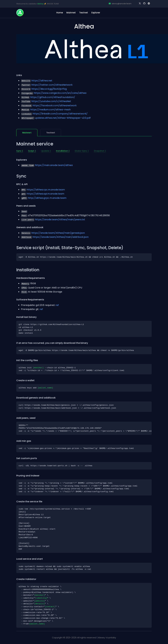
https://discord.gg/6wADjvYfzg (49, 89)
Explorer (96, 13)
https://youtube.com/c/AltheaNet (51, 101)
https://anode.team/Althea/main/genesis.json (58, 233)
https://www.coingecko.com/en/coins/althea (60, 93)
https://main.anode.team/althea (54, 165)
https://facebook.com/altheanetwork (55, 105)
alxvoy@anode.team (120, 4)
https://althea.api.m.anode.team (45, 194)
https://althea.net (42, 81)
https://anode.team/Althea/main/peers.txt (60, 219)
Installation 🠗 (63, 151)
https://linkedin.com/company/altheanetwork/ (60, 114)
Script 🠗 (32, 151)
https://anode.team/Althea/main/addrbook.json (61, 237)
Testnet (84, 13)
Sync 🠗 (20, 151)
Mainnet (71, 13)
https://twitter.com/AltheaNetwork (52, 85)
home (60, 13)
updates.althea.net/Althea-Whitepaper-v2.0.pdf (63, 118)
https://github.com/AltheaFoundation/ (53, 97)
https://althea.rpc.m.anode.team (46, 190)
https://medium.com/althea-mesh (50, 110)
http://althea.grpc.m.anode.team (47, 198)
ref (57, 305)
